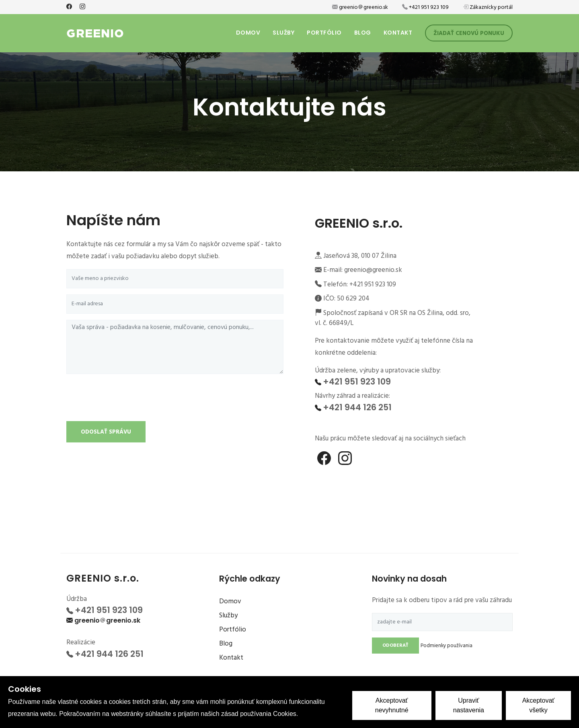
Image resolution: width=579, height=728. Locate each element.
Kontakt (398, 33)
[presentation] (127, 399)
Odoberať (395, 646)
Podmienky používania (447, 646)
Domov (248, 33)
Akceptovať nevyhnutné (392, 705)
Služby (283, 33)
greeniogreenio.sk (107, 620)
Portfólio (324, 33)
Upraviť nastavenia (469, 705)
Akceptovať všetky (539, 705)
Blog (363, 33)
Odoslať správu (106, 432)
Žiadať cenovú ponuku (469, 34)
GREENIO (95, 32)
